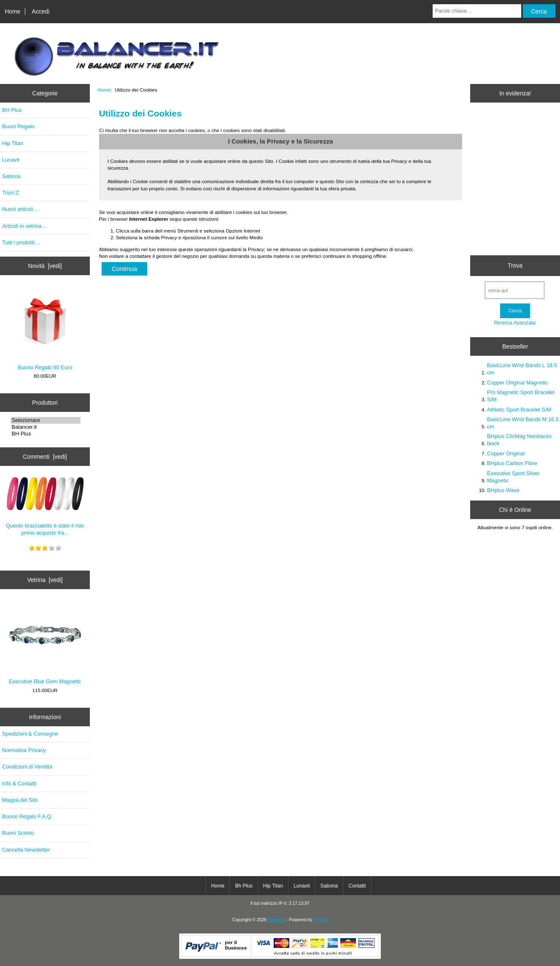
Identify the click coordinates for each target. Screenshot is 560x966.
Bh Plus (244, 886)
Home (12, 11)
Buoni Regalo (18, 126)
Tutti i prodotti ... (21, 242)
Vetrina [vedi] (45, 580)
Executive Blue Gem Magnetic (45, 643)
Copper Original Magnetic (518, 383)
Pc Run (320, 920)
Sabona (11, 176)
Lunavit (11, 160)
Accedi (40, 11)
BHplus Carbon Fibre (512, 463)
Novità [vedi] (45, 266)
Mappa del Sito (20, 800)
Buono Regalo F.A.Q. (27, 816)
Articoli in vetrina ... (25, 226)
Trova (515, 265)
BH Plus (12, 110)
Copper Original (506, 453)
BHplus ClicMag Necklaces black (519, 440)
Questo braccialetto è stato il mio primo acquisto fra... (45, 504)
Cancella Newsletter (26, 850)
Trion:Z (11, 193)
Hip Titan (13, 143)
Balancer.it (46, 427)
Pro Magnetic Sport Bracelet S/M (521, 396)
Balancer (276, 920)
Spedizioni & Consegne (30, 734)
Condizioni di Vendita (27, 767)
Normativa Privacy (24, 750)
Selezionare (46, 420)
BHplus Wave (503, 490)
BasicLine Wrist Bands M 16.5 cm (523, 423)
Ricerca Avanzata (515, 323)
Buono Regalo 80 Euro (45, 329)
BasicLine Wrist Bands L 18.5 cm (522, 369)
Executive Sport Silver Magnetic (513, 477)
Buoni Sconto (18, 833)
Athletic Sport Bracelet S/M (519, 410)
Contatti (357, 886)
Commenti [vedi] (45, 457)
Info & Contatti (19, 783)
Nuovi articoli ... (20, 209)
